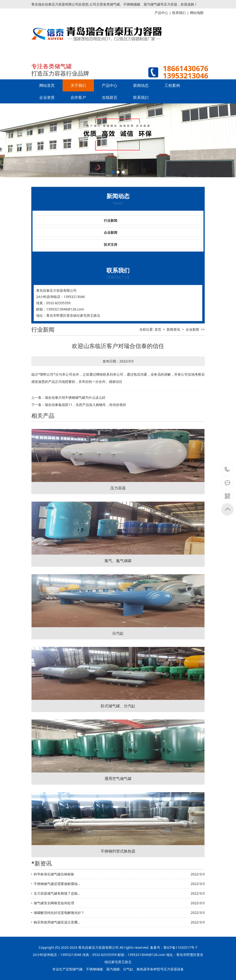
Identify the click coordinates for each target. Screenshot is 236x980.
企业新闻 (111, 232)
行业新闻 (111, 220)
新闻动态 (141, 85)
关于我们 (78, 85)
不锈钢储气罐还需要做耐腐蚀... (57, 884)
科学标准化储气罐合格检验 (54, 874)
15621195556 (227, 470)
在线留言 (110, 97)
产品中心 (110, 85)
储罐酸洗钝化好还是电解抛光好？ (59, 913)
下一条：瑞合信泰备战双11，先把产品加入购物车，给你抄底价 (79, 405)
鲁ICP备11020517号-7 (180, 947)
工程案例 (172, 85)
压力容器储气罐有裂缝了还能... (57, 893)
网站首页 (47, 85)
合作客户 (78, 97)
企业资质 (47, 97)
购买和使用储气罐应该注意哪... (57, 922)
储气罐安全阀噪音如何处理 (54, 903)
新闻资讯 (173, 329)
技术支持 (111, 244)
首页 (158, 329)
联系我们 (141, 97)
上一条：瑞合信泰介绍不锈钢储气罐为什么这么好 (68, 397)
